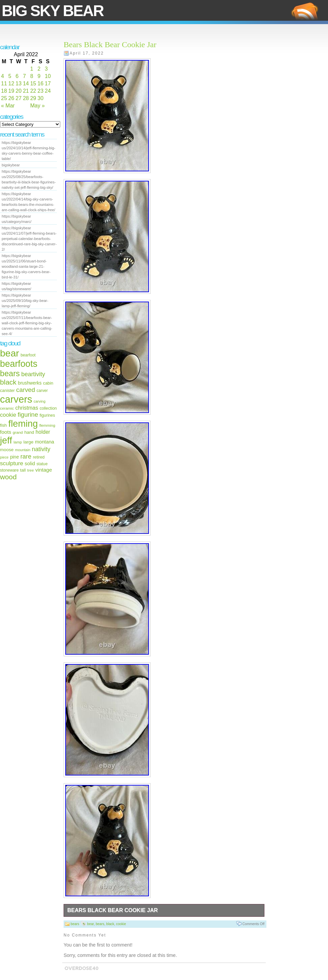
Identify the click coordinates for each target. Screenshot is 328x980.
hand (29, 432)
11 (4, 84)
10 (48, 76)
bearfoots (19, 364)
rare (26, 456)
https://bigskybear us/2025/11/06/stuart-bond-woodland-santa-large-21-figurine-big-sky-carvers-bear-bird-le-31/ (26, 266)
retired (39, 457)
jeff (6, 440)
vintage (44, 470)
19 (11, 91)
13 (19, 84)
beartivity (33, 374)
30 (40, 98)
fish (3, 425)
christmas (27, 408)
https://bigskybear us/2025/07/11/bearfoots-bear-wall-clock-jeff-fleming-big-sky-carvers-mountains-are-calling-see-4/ (27, 323)
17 (48, 84)
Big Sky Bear (53, 11)
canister (7, 391)
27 (19, 98)
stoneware (9, 470)
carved (26, 390)
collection (48, 408)
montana (44, 442)
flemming (47, 425)
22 (33, 91)
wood (8, 477)
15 (33, 84)
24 (48, 91)
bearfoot (28, 355)
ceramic (7, 408)
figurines (47, 415)
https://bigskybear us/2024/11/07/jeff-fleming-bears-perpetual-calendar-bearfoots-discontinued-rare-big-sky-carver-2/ (29, 239)
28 (26, 98)
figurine (28, 415)
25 (4, 98)
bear (10, 353)
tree (30, 470)
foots (6, 432)
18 (4, 91)
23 (40, 91)
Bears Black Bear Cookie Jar (110, 45)
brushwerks (30, 383)
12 (11, 84)
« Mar (8, 106)
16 (40, 84)
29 (33, 98)
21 (26, 91)
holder (43, 432)
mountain (23, 450)
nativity (41, 449)
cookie (8, 415)
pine (15, 457)
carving (40, 401)
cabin (48, 383)
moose (7, 450)
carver (42, 391)
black (8, 382)
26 (11, 98)
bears (10, 374)
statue (42, 464)
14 (26, 84)
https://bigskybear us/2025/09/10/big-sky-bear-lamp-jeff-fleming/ (25, 301)
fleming (23, 424)
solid (30, 463)
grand (18, 432)
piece (4, 457)
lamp (18, 442)
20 (19, 91)
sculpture (12, 463)
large (28, 442)
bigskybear (11, 165)
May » (37, 106)
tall (23, 470)
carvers (16, 399)
